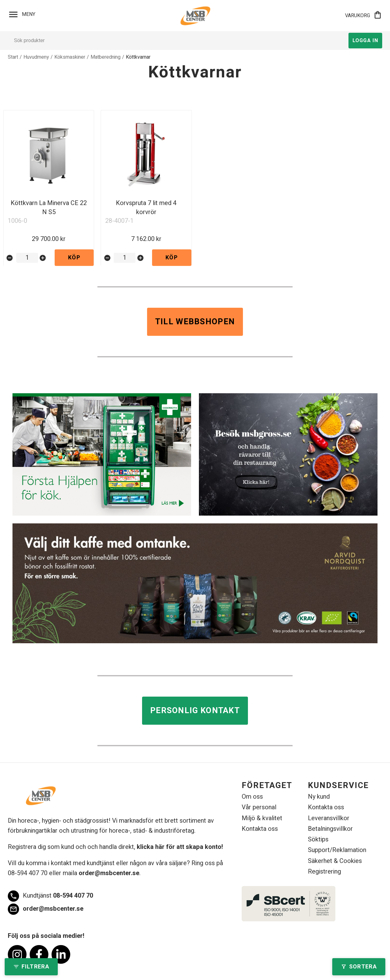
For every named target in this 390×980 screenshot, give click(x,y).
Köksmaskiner (70, 57)
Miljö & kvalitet (262, 818)
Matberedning (106, 57)
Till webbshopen (195, 322)
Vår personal (259, 807)
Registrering (324, 872)
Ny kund (319, 797)
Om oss (252, 797)
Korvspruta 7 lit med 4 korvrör (146, 208)
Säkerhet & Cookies (335, 861)
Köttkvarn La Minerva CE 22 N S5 (49, 208)
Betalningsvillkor (330, 829)
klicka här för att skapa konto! (180, 847)
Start (13, 57)
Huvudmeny (36, 57)
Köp (74, 258)
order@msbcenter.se (109, 873)
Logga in (365, 41)
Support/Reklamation (337, 850)
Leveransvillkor (329, 818)
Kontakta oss (260, 829)
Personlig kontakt (195, 711)
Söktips (318, 839)
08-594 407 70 (50, 896)
